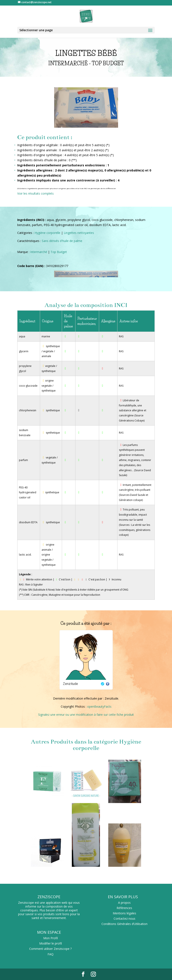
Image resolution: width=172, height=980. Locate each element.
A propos (124, 903)
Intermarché (39, 252)
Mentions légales (124, 913)
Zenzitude (70, 684)
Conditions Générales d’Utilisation (124, 924)
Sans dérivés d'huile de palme (62, 241)
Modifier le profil (51, 943)
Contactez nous (124, 918)
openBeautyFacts (99, 706)
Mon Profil (51, 938)
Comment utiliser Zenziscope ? (50, 949)
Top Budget (59, 252)
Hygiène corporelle (47, 233)
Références (124, 908)
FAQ (51, 954)
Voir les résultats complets (35, 193)
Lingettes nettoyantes (79, 233)
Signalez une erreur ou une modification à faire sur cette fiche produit (86, 715)
